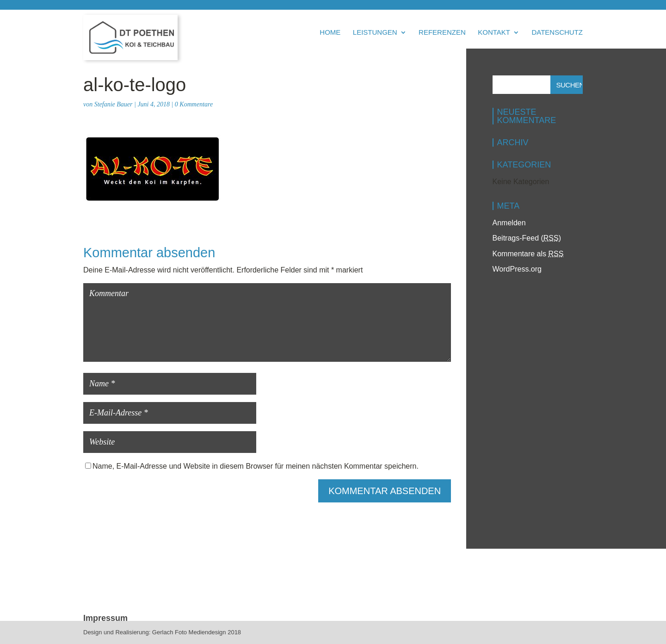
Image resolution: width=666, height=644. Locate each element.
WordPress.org (517, 269)
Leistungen (375, 33)
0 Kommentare (194, 104)
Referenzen (442, 33)
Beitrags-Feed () (527, 238)
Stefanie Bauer (114, 104)
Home (330, 33)
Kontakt (494, 33)
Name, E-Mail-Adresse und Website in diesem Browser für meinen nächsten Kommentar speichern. (256, 466)
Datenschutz (557, 33)
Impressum (105, 618)
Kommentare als (528, 254)
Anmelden (509, 223)
